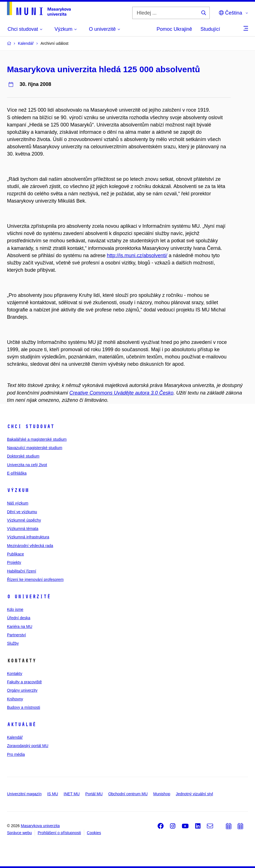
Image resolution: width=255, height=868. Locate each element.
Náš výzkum (18, 503)
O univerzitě (29, 597)
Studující (210, 29)
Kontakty (15, 674)
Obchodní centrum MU (128, 794)
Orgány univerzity (22, 690)
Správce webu (19, 833)
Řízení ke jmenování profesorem (35, 580)
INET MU (72, 794)
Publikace (16, 554)
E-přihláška (17, 473)
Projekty (14, 562)
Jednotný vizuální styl (194, 794)
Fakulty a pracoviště (24, 682)
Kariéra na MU (20, 627)
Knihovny (15, 699)
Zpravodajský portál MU (28, 746)
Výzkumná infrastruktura (28, 537)
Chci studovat (31, 426)
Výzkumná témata (23, 529)
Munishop (162, 794)
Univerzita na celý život (27, 465)
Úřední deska (19, 618)
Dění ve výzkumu (22, 512)
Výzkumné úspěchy (24, 520)
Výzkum (18, 490)
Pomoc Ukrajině (174, 29)
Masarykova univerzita (40, 826)
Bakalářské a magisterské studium (37, 439)
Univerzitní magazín (24, 794)
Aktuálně (22, 724)
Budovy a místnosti (23, 707)
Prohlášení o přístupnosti (59, 833)
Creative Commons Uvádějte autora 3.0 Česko (121, 393)
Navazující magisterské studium (35, 448)
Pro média (16, 754)
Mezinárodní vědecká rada (30, 546)
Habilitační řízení (22, 571)
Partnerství (16, 635)
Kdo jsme (15, 609)
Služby (13, 643)
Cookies (94, 833)
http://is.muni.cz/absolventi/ (137, 255)
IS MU (53, 794)
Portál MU (94, 794)
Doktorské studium (23, 456)
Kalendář (15, 737)
